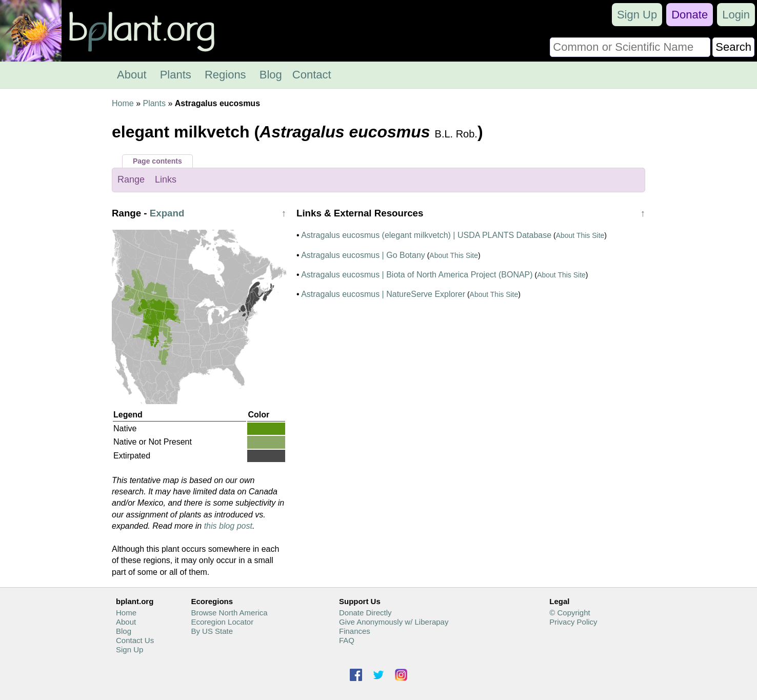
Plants (176, 75)
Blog (271, 75)
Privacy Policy (573, 622)
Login (736, 15)
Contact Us (135, 640)
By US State (212, 631)
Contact (312, 75)
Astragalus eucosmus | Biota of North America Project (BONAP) (417, 275)
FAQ (347, 640)
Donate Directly (365, 613)
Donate (690, 15)
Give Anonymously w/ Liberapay (394, 622)
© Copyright (570, 613)
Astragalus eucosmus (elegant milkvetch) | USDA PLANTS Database (426, 235)
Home (123, 103)
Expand (167, 213)
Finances (355, 631)
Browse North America (229, 613)
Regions (225, 75)
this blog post (228, 526)
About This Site (580, 235)
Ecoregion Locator (222, 622)
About (132, 75)
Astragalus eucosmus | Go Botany (363, 255)
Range (131, 179)
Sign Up (637, 15)
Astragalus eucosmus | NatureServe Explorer (383, 294)
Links (166, 179)
